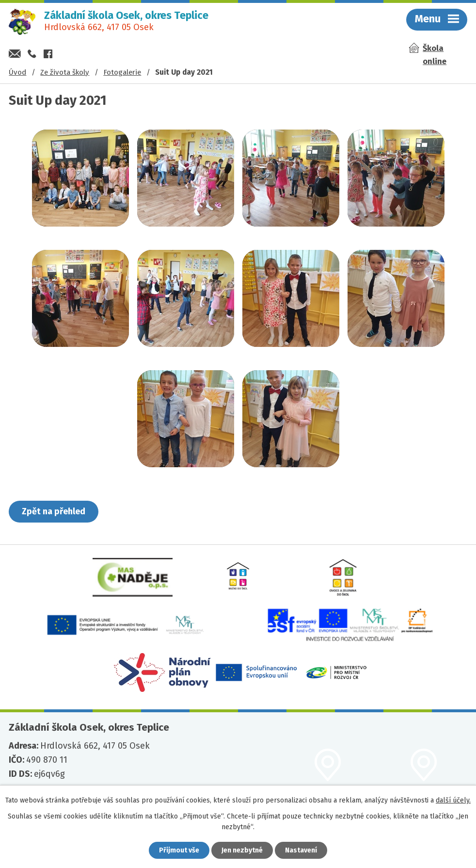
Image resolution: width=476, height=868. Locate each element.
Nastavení (301, 850)
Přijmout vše (179, 850)
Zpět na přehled (54, 511)
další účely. (453, 800)
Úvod (17, 72)
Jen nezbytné (242, 850)
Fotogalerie (122, 72)
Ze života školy (65, 72)
